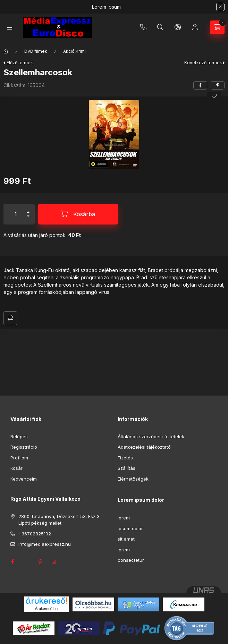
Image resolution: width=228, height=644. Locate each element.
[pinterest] (218, 85)
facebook (12, 562)
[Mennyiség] (16, 214)
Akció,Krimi (74, 51)
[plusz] (28, 209)
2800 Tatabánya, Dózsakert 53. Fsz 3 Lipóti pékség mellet (59, 520)
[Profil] (195, 27)
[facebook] (200, 85)
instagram (54, 562)
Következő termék (203, 63)
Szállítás (126, 468)
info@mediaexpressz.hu (45, 544)
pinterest (40, 562)
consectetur (131, 560)
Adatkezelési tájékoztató (144, 447)
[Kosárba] (78, 214)
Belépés (19, 437)
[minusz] (28, 219)
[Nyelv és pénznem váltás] (178, 27)
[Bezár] (220, 7)
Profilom (19, 458)
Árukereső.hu (46, 609)
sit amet (126, 539)
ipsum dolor (130, 528)
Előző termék (20, 63)
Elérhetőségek (133, 479)
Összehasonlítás (10, 318)
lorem (124, 518)
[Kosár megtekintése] (217, 27)
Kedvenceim (24, 479)
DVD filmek (36, 51)
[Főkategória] (6, 51)
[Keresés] (160, 27)
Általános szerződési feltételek (151, 437)
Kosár (16, 468)
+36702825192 (143, 27)
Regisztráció (24, 447)
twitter (26, 562)
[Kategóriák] (10, 28)
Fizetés (125, 458)
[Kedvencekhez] (214, 96)
